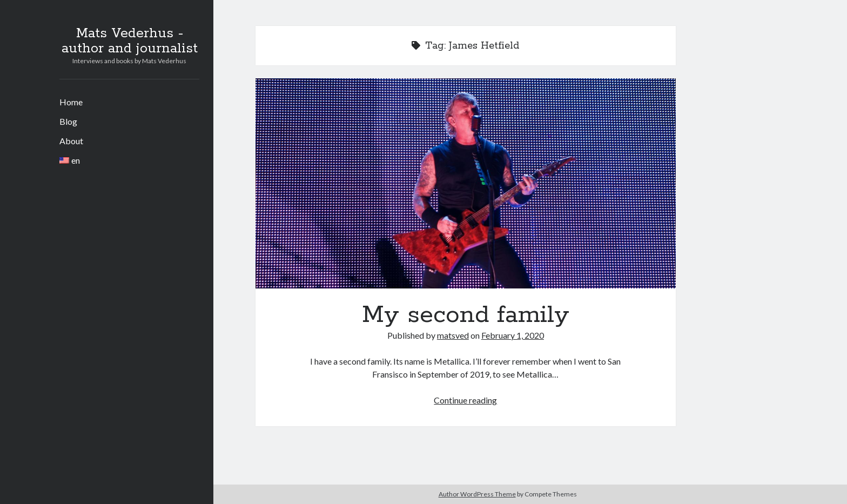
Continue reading (465, 400)
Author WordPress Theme (477, 494)
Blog (68, 121)
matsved (453, 335)
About (71, 141)
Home (71, 102)
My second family (466, 183)
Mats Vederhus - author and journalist (130, 41)
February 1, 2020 (513, 335)
